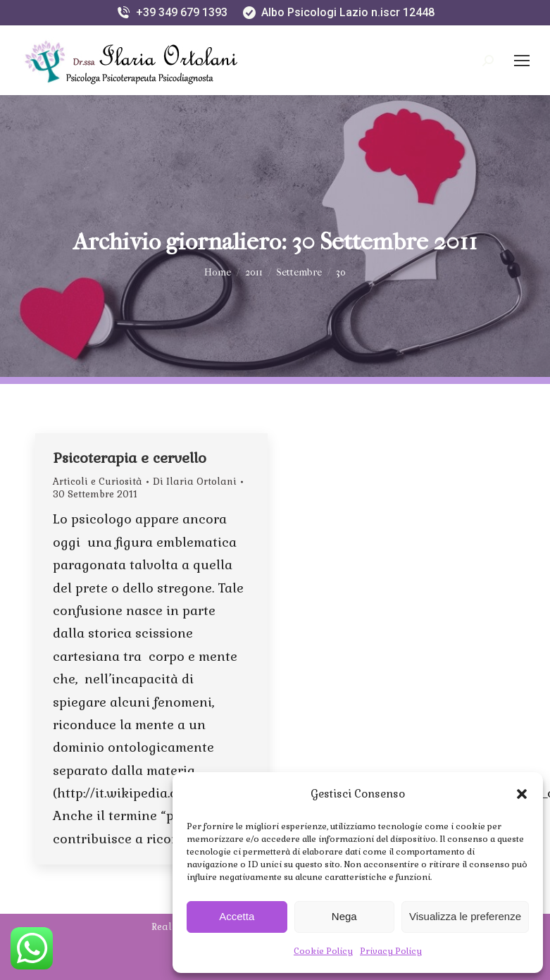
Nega (344, 916)
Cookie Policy (323, 951)
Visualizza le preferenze (465, 916)
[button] (522, 794)
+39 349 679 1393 (171, 13)
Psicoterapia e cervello (130, 458)
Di (195, 482)
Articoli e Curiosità (98, 482)
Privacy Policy (391, 951)
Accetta (237, 916)
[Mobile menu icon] (522, 61)
